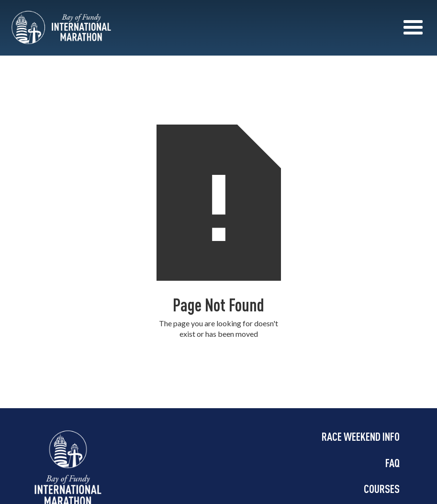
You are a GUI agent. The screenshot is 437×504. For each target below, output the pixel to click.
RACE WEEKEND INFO (361, 436)
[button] (413, 28)
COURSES (382, 489)
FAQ (392, 463)
